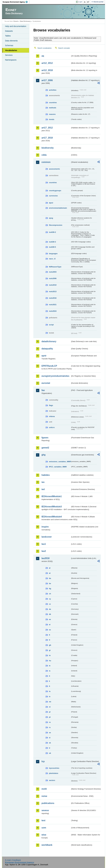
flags (51, 405)
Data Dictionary (25, 21)
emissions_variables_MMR (60, 462)
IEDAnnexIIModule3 (52, 507)
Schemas (9, 45)
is (50, 671)
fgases (45, 438)
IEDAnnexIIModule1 (52, 496)
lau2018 (45, 558)
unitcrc (52, 427)
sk (50, 743)
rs (50, 727)
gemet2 (45, 448)
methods (52, 108)
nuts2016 (53, 298)
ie (50, 666)
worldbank (47, 845)
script (51, 325)
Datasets (9, 31)
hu (50, 661)
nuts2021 (53, 305)
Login (80, 2)
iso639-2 (52, 232)
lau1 (44, 544)
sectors (52, 780)
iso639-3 (52, 242)
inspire (45, 527)
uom (44, 828)
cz (50, 604)
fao (43, 390)
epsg (51, 218)
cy (50, 599)
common (46, 162)
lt (49, 686)
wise (44, 835)
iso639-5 (52, 247)
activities (53, 90)
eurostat (46, 383)
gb (50, 645)
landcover (47, 537)
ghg (43, 455)
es (50, 630)
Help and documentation (16, 26)
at (50, 573)
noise (44, 796)
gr (50, 650)
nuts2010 (53, 285)
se (50, 733)
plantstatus (53, 773)
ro (50, 722)
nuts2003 (53, 272)
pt (50, 717)
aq (43, 56)
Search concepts (64, 48)
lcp (43, 761)
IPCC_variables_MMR (58, 467)
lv (50, 697)
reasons (52, 114)
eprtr (44, 356)
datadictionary (49, 341)
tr (50, 748)
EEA (16, 2)
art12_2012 (47, 63)
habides (46, 475)
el (50, 625)
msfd (44, 789)
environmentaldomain (58, 208)
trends (52, 119)
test (43, 820)
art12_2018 (47, 70)
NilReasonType (55, 267)
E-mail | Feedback (13, 860)
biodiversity (48, 148)
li (49, 681)
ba (50, 578)
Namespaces (11, 60)
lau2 (44, 551)
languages (53, 254)
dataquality (47, 349)
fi (49, 635)
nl (50, 707)
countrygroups (55, 191)
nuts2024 (53, 311)
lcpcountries (54, 768)
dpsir (51, 203)
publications (48, 803)
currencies (53, 196)
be (50, 583)
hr (50, 655)
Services (9, 55)
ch (50, 594)
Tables (8, 36)
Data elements (11, 41)
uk (50, 753)
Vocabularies (11, 50)
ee (50, 619)
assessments (54, 169)
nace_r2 (52, 259)
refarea (52, 416)
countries (53, 103)
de (50, 609)
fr (50, 640)
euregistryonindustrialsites (55, 376)
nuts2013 (53, 291)
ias (43, 482)
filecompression (56, 225)
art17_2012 (47, 128)
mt (50, 702)
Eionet (16, 21)
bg (50, 588)
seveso (45, 810)
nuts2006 (53, 278)
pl (50, 712)
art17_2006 (47, 80)
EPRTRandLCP (49, 366)
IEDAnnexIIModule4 (52, 517)
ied (43, 489)
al (50, 568)
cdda (44, 155)
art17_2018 (47, 138)
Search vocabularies (44, 48)
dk (50, 614)
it (49, 676)
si (50, 738)
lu (50, 691)
